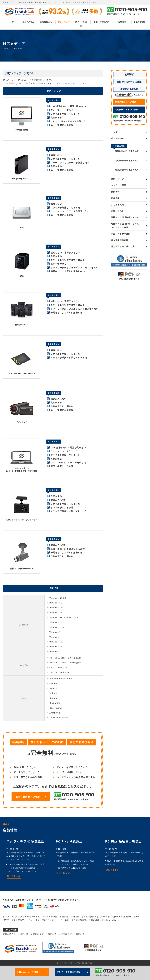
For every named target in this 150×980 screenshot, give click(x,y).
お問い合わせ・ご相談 (31, 797)
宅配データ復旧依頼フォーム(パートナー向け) (25, 920)
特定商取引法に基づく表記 (124, 246)
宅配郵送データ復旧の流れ (126, 161)
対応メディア (63, 22)
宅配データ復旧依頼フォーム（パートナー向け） (125, 225)
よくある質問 (139, 22)
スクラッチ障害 (81, 24)
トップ (11, 22)
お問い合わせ (69, 83)
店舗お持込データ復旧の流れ (127, 151)
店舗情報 (122, 22)
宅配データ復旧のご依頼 (129, 110)
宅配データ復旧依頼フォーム (125, 217)
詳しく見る (14, 876)
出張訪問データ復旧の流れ (126, 170)
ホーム (7, 49)
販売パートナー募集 (121, 234)
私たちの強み (28, 22)
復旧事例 (115, 192)
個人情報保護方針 (120, 240)
